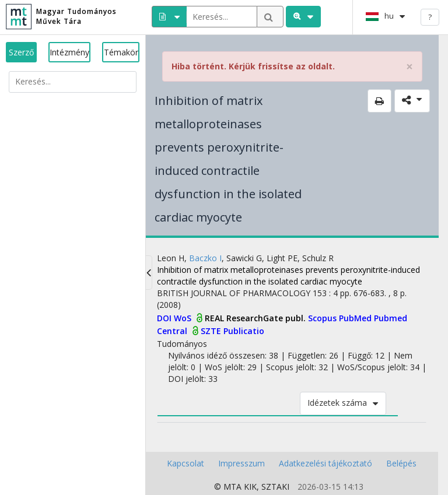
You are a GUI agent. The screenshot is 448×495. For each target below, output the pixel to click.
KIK (250, 487)
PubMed (356, 318)
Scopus (323, 318)
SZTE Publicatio (232, 331)
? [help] (430, 17)
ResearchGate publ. (267, 318)
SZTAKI (275, 487)
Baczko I (205, 258)
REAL (216, 318)
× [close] (409, 67)
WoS (184, 318)
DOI (165, 318)
